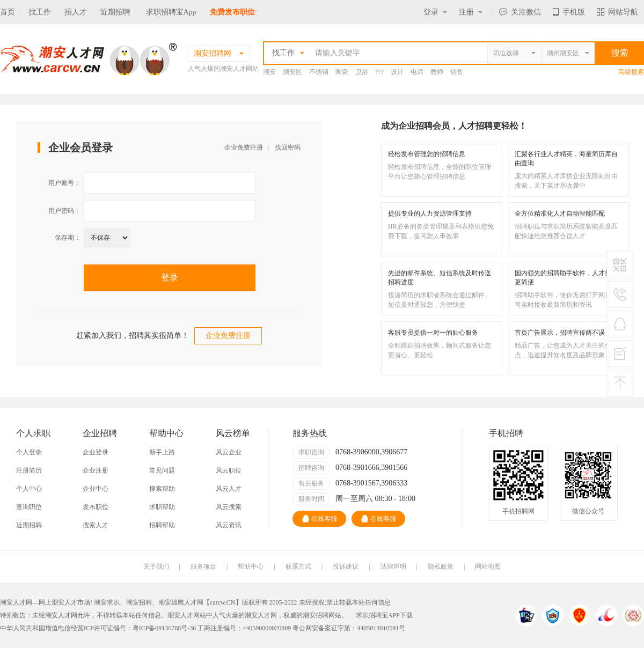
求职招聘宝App (171, 12)
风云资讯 (229, 525)
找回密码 (288, 148)
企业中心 (96, 489)
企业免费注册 (244, 148)
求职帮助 (162, 507)
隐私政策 (441, 566)
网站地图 (488, 566)
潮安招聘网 (319, 615)
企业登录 (96, 452)
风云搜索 (229, 507)
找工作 (40, 12)
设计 (397, 72)
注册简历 (29, 470)
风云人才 (229, 489)
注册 (471, 12)
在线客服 (320, 519)
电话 (417, 72)
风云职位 (229, 470)
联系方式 (298, 566)
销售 (457, 72)
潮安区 (292, 72)
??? (379, 72)
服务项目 (203, 566)
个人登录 (29, 452)
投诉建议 (346, 566)
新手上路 (162, 452)
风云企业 (229, 452)
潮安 (269, 72)
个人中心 (29, 489)
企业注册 (96, 470)
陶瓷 (342, 72)
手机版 (569, 12)
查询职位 (29, 507)
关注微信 (520, 12)
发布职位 (96, 507)
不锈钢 (319, 72)
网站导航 (617, 12)
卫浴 (362, 72)
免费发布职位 (232, 12)
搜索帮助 (162, 489)
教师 (437, 72)
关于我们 (156, 566)
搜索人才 (96, 525)
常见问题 (162, 470)
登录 (435, 12)
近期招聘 (115, 12)
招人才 (76, 12)
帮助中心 (251, 566)
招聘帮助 (162, 525)
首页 (8, 12)
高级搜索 (631, 72)
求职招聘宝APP (378, 615)
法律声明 (393, 566)
